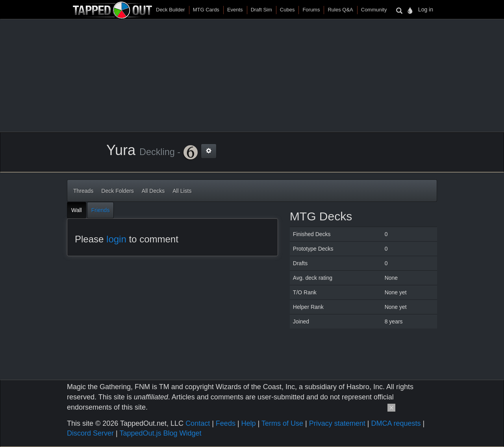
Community (374, 10)
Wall (77, 210)
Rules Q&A (340, 10)
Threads (83, 191)
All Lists (182, 191)
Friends (101, 210)
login (116, 239)
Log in (426, 9)
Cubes (287, 10)
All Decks (153, 191)
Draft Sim (261, 10)
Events (235, 10)
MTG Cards (206, 10)
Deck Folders (117, 191)
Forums (311, 10)
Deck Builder (170, 10)
